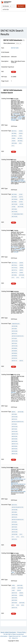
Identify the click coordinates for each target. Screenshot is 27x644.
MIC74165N (14, 217)
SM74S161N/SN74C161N (18, 336)
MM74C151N (15, 444)
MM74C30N (15, 436)
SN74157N (18, 478)
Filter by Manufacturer (9, 43)
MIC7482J (20, 138)
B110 (21, 534)
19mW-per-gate (16, 324)
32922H (20, 118)
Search (21, 6)
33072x (21, 361)
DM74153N (14, 595)
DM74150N (20, 588)
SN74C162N (15, 341)
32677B (21, 197)
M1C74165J (15, 268)
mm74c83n (15, 446)
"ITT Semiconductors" (17, 214)
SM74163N (14, 343)
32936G (22, 268)
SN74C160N (15, 331)
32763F (21, 180)
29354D (21, 595)
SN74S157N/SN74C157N (18, 480)
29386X (13, 120)
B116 (23, 278)
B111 (13, 537)
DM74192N (14, 603)
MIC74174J (14, 270)
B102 (18, 605)
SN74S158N (15, 326)
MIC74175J (14, 273)
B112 (13, 146)
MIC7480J (22, 116)
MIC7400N (14, 275)
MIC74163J (15, 247)
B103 (23, 605)
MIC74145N (20, 207)
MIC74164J (18, 250)
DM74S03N (14, 353)
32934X (23, 248)
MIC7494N (14, 177)
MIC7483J (20, 141)
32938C (21, 273)
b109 (20, 143)
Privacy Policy (21, 632)
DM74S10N (14, 358)
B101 (13, 605)
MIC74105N (14, 212)
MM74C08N (15, 451)
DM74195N (14, 600)
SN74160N (14, 143)
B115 (18, 278)
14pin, (13, 572)
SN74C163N (15, 346)
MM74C (13, 392)
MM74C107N (15, 434)
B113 (23, 537)
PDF (13, 72)
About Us (15, 638)
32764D (21, 202)
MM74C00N (15, 439)
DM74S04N (14, 351)
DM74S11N (14, 361)
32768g (14, 207)
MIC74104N (14, 204)
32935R (16, 252)
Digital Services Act (15, 636)
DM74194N (14, 598)
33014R (19, 590)
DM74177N (14, 608)
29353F (13, 588)
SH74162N (14, 339)
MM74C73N (15, 454)
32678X (21, 199)
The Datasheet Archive (6, 2)
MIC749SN (14, 181)
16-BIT (20, 119)
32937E (21, 270)
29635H (21, 593)
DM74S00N (14, 348)
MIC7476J (17, 114)
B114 (13, 278)
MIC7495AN (22, 181)
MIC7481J (14, 119)
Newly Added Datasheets (8, 632)
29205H (14, 141)
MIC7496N (14, 202)
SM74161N (14, 334)
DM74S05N (14, 356)
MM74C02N (15, 449)
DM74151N (14, 593)
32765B (21, 204)
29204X (13, 116)
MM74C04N (15, 441)
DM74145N (20, 585)
